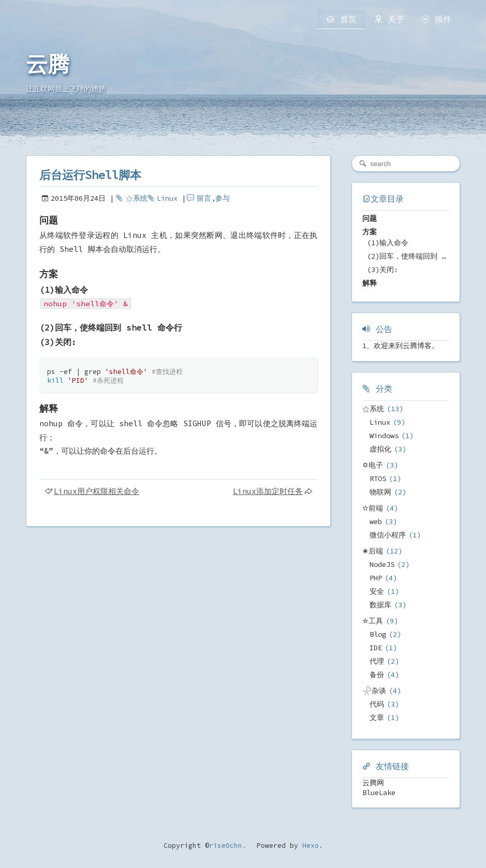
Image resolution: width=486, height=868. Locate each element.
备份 (377, 675)
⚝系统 (137, 198)
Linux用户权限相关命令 (97, 491)
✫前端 (373, 508)
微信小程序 (388, 535)
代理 (377, 661)
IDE (376, 648)
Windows (384, 436)
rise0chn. (228, 845)
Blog (378, 634)
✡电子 (373, 465)
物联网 (380, 492)
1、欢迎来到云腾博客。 (401, 346)
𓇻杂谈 (374, 691)
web (376, 521)
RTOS (378, 478)
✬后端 (373, 551)
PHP (376, 578)
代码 (377, 704)
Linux (167, 198)
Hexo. (311, 845)
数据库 (380, 605)
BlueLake (379, 792)
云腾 (48, 65)
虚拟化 (380, 449)
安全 (377, 591)
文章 (377, 717)
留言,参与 (213, 198)
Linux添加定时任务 (268, 491)
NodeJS (382, 564)
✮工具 (373, 621)
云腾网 (373, 783)
